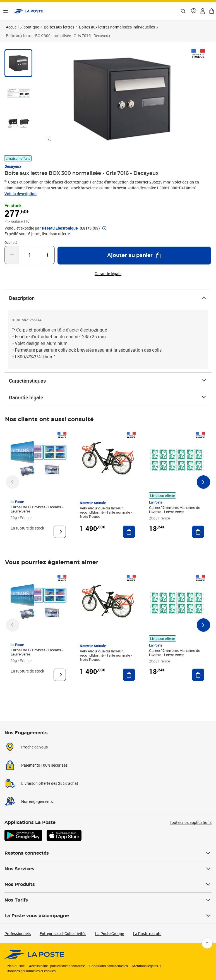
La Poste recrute (147, 933)
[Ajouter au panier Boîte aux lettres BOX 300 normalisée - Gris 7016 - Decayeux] (134, 256)
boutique (31, 27)
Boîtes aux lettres (59, 27)
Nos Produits (108, 884)
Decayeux (13, 166)
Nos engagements (37, 801)
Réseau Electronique (60, 228)
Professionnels (18, 933)
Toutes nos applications (191, 822)
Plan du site (16, 966)
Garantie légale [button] (108, 274)
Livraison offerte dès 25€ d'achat (50, 783)
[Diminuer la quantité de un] (12, 255)
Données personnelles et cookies (31, 971)
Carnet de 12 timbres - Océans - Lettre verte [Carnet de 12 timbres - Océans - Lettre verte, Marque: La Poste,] (37, 509)
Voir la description (21, 194)
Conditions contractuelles (109, 966)
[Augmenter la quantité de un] (47, 255)
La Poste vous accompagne (108, 916)
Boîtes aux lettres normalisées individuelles (117, 27)
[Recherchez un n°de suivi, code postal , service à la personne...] (183, 11)
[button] (194, 11)
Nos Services (108, 869)
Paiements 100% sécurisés (44, 765)
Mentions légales (145, 966)
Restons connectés (108, 853)
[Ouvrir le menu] (6, 11)
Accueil (12, 27)
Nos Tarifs (108, 900)
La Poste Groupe (110, 933)
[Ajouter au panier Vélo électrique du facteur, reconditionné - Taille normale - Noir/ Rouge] (129, 532)
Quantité (11, 242)
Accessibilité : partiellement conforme (57, 966)
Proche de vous (34, 747)
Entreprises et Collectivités (63, 933)
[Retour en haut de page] (207, 943)
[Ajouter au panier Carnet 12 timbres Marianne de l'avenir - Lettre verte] (198, 532)
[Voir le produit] (60, 532)
